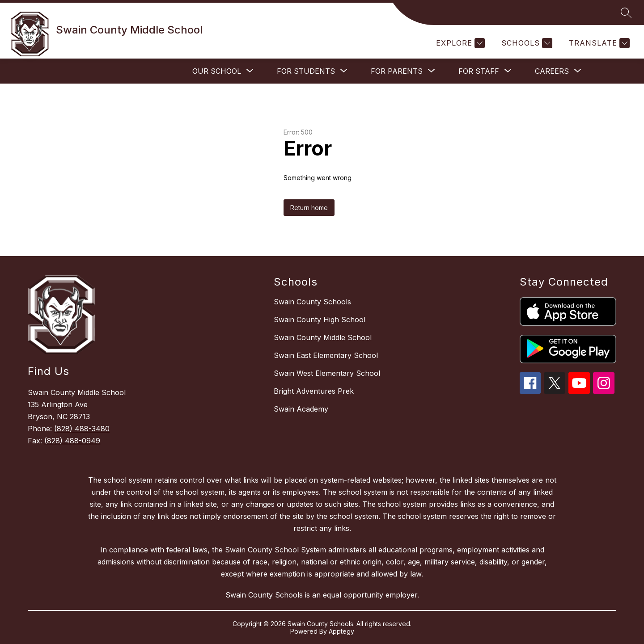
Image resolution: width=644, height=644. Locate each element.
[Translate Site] (598, 43)
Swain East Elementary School (326, 355)
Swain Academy (301, 409)
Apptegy (341, 631)
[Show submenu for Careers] (552, 71)
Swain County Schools (312, 302)
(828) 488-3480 (82, 429)
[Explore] (459, 43)
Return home (309, 208)
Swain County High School (320, 320)
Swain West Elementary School (327, 373)
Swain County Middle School (323, 337)
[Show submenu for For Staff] (479, 71)
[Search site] (626, 13)
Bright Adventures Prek (314, 391)
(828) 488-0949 (72, 441)
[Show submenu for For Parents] (397, 71)
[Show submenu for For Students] (306, 71)
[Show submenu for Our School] (217, 71)
